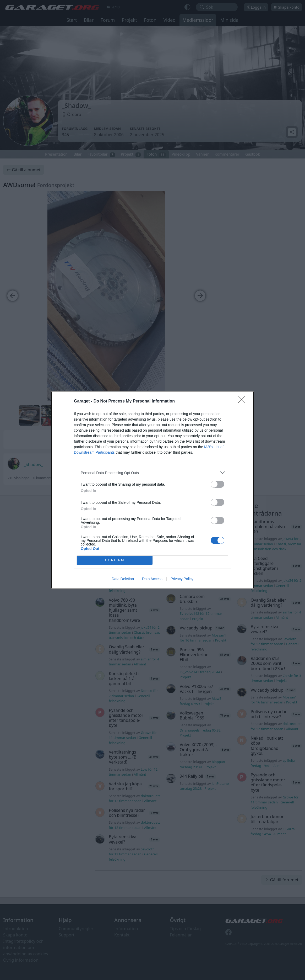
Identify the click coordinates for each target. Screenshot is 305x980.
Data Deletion (123, 579)
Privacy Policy (182, 579)
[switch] (217, 484)
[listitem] (152, 473)
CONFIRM (115, 560)
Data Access (152, 579)
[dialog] (152, 490)
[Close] (243, 401)
